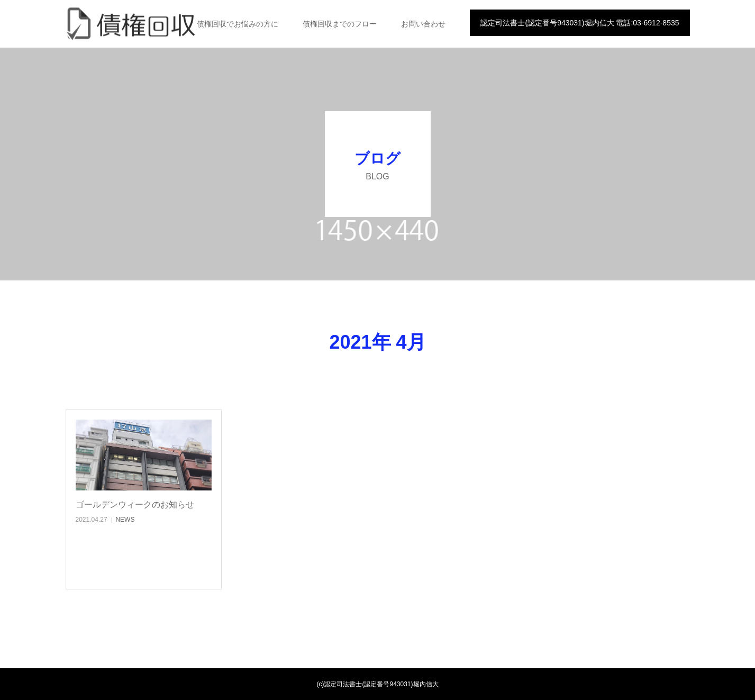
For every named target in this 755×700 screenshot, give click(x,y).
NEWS (125, 520)
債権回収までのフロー (340, 24)
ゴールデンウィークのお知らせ (135, 504)
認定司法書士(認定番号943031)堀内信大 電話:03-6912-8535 (580, 23)
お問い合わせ (423, 24)
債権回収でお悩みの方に (238, 24)
